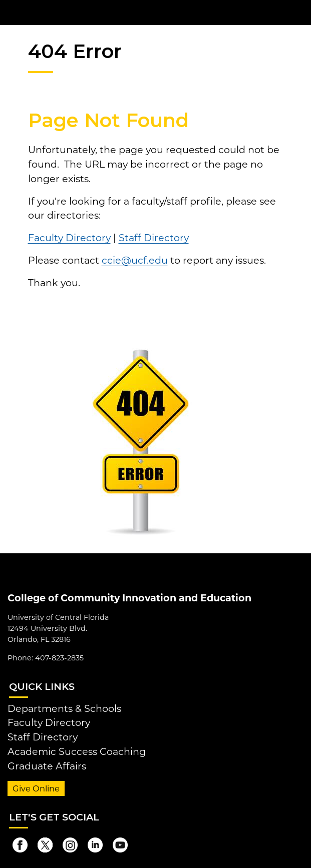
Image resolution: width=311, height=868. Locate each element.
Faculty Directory (69, 238)
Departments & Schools (64, 708)
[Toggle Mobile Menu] (301, 12)
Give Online (36, 788)
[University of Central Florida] (76, 12)
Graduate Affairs (47, 766)
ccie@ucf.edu (135, 260)
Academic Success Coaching (77, 751)
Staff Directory (154, 238)
